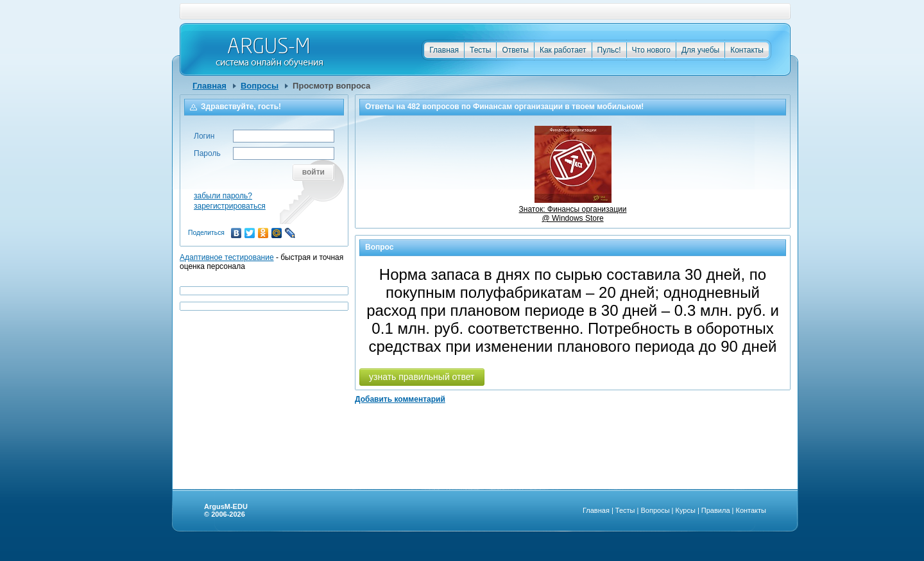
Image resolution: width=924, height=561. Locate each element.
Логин (204, 136)
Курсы (686, 510)
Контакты (747, 50)
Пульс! (609, 50)
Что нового (651, 50)
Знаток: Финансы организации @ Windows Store (573, 209)
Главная (444, 50)
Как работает (563, 50)
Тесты (480, 50)
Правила (716, 510)
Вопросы (260, 86)
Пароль (207, 153)
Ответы (515, 50)
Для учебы (700, 50)
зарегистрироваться (230, 206)
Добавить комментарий (400, 399)
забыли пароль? (223, 196)
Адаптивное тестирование (227, 257)
